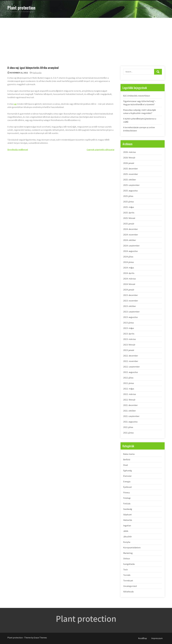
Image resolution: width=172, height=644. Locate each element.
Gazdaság (128, 509)
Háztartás (128, 520)
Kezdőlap (141, 8)
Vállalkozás (128, 592)
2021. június (128, 433)
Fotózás (127, 504)
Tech (125, 570)
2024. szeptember (131, 246)
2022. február (129, 400)
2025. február (129, 218)
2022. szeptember (131, 367)
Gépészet (127, 515)
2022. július (128, 378)
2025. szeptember (131, 185)
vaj (15, 104)
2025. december (131, 169)
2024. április (129, 273)
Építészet (128, 487)
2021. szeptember (131, 416)
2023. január (129, 350)
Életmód (127, 476)
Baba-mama (129, 454)
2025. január (129, 224)
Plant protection (21, 8)
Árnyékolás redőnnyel (18, 150)
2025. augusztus (130, 191)
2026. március (130, 152)
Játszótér (128, 537)
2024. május (129, 268)
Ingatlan (127, 526)
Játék (126, 531)
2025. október (130, 180)
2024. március (130, 279)
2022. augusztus (131, 372)
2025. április (129, 213)
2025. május (129, 207)
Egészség (37, 73)
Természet (128, 581)
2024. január (129, 290)
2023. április (129, 334)
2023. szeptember (131, 312)
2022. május (129, 389)
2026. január (129, 163)
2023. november (131, 301)
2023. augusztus (130, 317)
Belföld (127, 460)
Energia (127, 482)
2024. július (128, 257)
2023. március (130, 339)
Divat (126, 465)
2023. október (130, 306)
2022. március (130, 394)
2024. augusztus (130, 251)
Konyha (127, 542)
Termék (127, 575)
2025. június (129, 202)
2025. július (128, 196)
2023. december (131, 295)
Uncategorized (130, 586)
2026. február (129, 158)
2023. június (129, 323)
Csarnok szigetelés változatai (101, 150)
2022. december (131, 356)
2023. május (129, 328)
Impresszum (156, 8)
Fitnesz (127, 493)
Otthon (127, 559)
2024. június (129, 262)
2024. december (131, 229)
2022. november (131, 361)
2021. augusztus (130, 422)
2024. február (129, 284)
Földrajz (127, 498)
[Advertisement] (86, 38)
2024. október (130, 240)
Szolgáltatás (129, 564)
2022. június (129, 383)
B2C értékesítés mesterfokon (137, 96)
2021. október (130, 411)
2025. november (131, 174)
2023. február (129, 345)
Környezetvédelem (132, 548)
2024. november (131, 235)
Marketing (128, 553)
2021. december (130, 405)
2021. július (128, 427)
